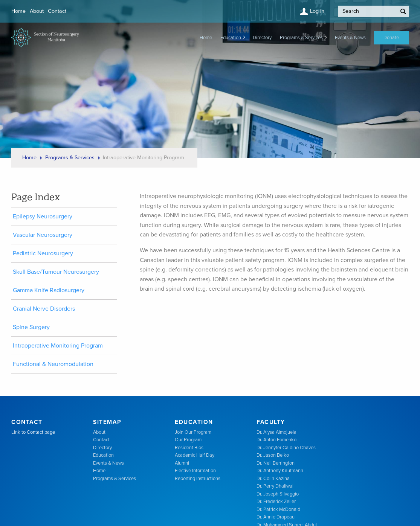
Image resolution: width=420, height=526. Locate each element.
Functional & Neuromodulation (53, 364)
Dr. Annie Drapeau (276, 517)
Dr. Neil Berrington (276, 463)
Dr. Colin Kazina (273, 479)
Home (18, 11)
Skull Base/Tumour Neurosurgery (56, 272)
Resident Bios (189, 448)
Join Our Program (193, 432)
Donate (391, 38)
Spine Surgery (31, 327)
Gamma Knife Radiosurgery (49, 290)
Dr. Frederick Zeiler (276, 502)
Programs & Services (301, 38)
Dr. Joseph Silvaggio (278, 494)
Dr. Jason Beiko (273, 455)
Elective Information (195, 471)
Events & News (350, 38)
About (37, 11)
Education (231, 38)
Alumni (182, 463)
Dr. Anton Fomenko (276, 440)
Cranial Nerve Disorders (44, 309)
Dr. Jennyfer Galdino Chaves (286, 448)
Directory (262, 38)
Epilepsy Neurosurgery (43, 216)
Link (16, 432)
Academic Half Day (195, 455)
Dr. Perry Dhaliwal (275, 486)
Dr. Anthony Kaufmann (280, 471)
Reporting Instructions (198, 479)
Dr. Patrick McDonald (278, 509)
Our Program (188, 440)
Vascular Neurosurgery (43, 235)
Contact (57, 11)
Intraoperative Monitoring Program (58, 346)
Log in (317, 11)
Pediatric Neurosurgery (43, 253)
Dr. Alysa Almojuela (276, 432)
